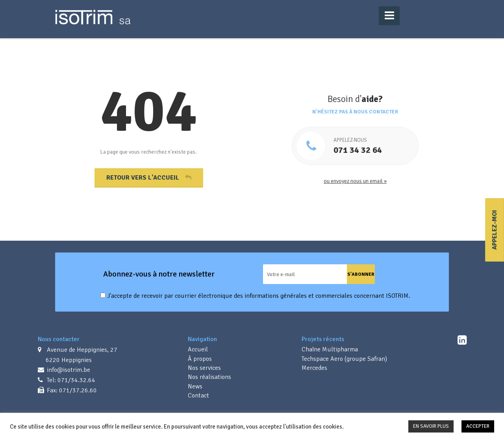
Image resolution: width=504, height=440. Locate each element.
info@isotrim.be (68, 370)
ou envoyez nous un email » (355, 181)
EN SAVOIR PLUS (431, 426)
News (195, 386)
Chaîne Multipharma (330, 349)
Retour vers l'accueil (149, 178)
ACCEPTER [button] (478, 426)
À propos (200, 359)
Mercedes (314, 368)
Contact (198, 395)
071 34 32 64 (374, 146)
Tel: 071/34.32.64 (70, 380)
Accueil (198, 349)
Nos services (204, 368)
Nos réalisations (209, 377)
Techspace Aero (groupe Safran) (344, 359)
